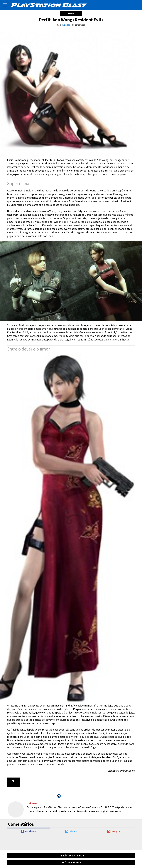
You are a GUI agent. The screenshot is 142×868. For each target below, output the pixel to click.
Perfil (71, 13)
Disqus (71, 831)
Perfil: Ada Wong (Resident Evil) (71, 20)
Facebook (28, 831)
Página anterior (74, 856)
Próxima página (71, 862)
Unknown (32, 803)
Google (114, 831)
